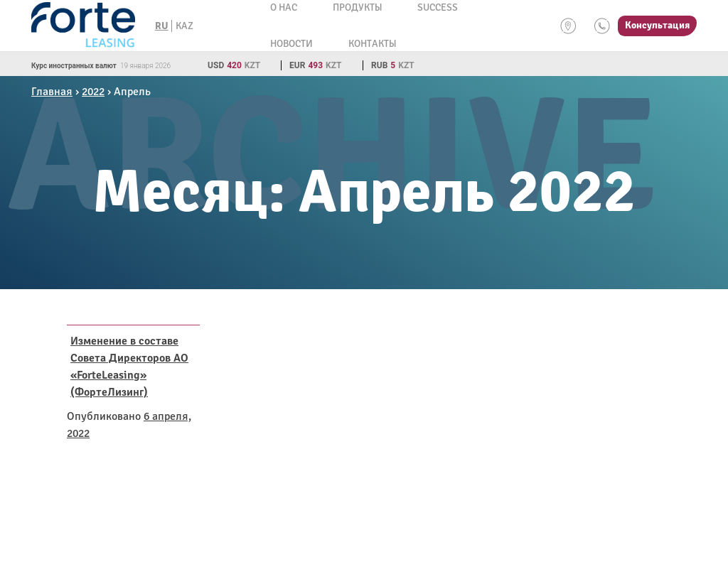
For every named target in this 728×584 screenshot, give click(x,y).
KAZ (184, 26)
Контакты (372, 44)
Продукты (357, 7)
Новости (291, 44)
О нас (284, 7)
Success (438, 7)
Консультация (657, 25)
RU (162, 26)
